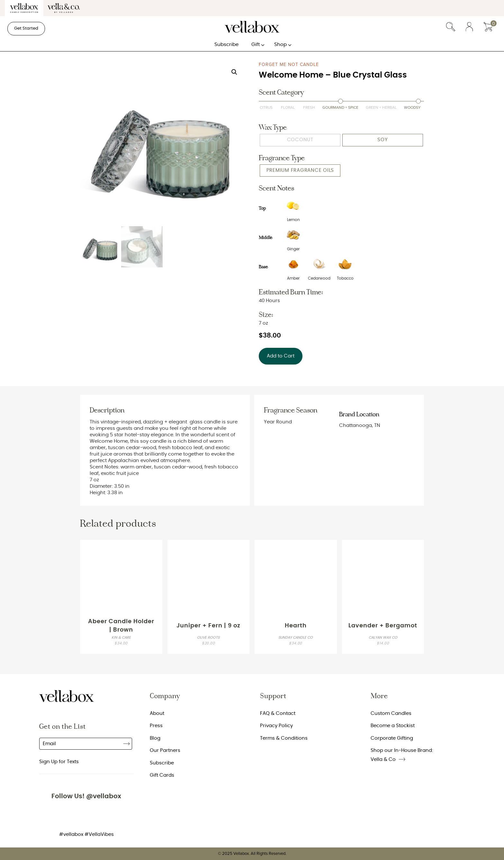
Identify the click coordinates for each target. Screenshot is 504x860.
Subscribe (126, 744)
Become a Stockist (393, 726)
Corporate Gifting (392, 738)
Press (156, 726)
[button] (234, 72)
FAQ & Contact (278, 713)
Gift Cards (162, 775)
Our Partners (165, 750)
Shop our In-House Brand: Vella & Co (402, 755)
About (157, 713)
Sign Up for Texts (59, 762)
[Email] (86, 744)
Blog (155, 738)
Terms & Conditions (284, 738)
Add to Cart (281, 356)
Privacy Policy (276, 726)
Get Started (26, 28)
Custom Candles (391, 713)
